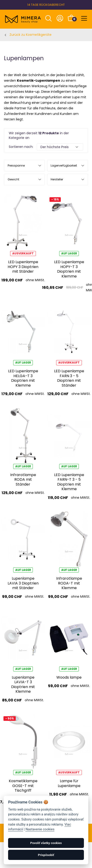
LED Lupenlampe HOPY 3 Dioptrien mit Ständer (23, 267)
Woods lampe (69, 677)
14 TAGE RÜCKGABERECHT (46, 5)
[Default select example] (60, 147)
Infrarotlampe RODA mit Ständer (23, 480)
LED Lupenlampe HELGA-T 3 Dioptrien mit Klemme (23, 378)
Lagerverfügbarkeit (64, 166)
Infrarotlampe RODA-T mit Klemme (69, 583)
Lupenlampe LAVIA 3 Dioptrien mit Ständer (23, 583)
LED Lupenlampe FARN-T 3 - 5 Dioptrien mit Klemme (69, 482)
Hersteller (57, 179)
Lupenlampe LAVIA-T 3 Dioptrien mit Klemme (23, 684)
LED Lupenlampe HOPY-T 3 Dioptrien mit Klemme (69, 269)
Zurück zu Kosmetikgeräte (31, 35)
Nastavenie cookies (40, 829)
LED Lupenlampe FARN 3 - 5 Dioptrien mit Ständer (69, 378)
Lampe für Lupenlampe (69, 783)
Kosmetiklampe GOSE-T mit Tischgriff (23, 786)
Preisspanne (16, 166)
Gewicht (13, 179)
